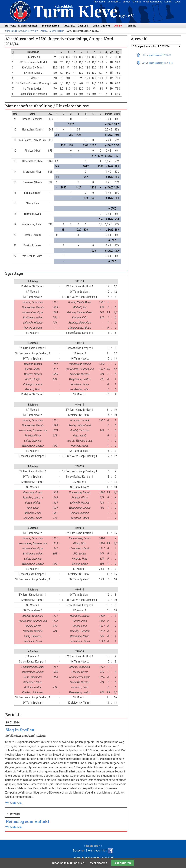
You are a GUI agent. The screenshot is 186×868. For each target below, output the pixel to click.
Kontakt (168, 2)
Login (177, 2)
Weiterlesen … (15, 803)
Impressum (100, 2)
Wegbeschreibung (153, 2)
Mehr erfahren (98, 863)
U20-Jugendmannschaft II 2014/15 (157, 63)
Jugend (105, 26)
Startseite (10, 26)
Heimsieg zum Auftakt (27, 822)
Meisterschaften (28, 26)
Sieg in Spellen (20, 730)
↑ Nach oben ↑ (93, 846)
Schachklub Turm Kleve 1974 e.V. (22, 31)
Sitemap (137, 2)
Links (96, 26)
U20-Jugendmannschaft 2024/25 (156, 55)
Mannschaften (50, 26)
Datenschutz (114, 2)
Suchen (127, 2)
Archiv (118, 26)
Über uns (83, 26)
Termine (131, 26)
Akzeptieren (123, 863)
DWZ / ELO (69, 26)
